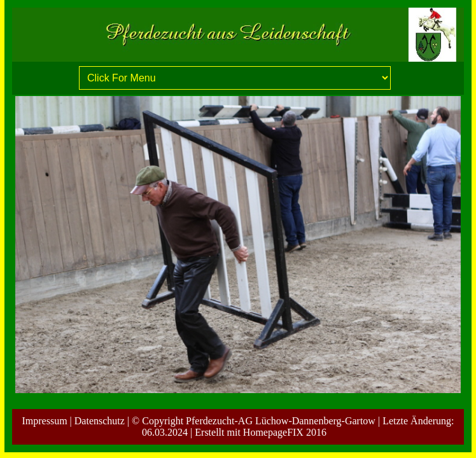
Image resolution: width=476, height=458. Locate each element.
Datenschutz (100, 421)
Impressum (44, 421)
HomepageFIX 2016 (285, 432)
